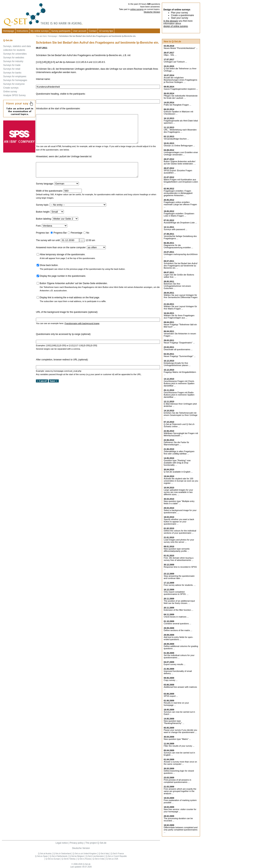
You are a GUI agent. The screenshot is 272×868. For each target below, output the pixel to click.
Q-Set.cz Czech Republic (116, 856)
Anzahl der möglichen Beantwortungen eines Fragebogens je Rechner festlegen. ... (180, 80)
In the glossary (171, 21)
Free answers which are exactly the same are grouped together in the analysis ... (180, 791)
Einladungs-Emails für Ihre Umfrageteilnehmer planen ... (177, 364)
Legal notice (62, 843)
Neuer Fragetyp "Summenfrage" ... (180, 356)
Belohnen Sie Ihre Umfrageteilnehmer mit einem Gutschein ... (177, 286)
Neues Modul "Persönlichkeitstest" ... (181, 48)
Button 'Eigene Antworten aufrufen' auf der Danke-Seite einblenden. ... (180, 163)
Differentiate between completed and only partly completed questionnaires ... (181, 830)
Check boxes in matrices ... (176, 617)
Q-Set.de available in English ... (178, 472)
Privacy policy (77, 843)
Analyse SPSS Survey (14, 95)
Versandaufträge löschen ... (176, 139)
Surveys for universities (15, 54)
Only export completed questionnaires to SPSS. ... (176, 593)
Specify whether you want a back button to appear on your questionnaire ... (179, 522)
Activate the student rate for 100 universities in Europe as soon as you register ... (181, 481)
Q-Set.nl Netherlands (58, 856)
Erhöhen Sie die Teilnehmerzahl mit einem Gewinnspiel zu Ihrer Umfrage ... (181, 415)
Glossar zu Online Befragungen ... (179, 146)
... (82, 249)
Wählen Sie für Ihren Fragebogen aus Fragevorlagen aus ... (179, 317)
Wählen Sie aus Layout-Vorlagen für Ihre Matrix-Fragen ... (180, 308)
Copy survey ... (171, 680)
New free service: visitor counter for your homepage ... (180, 810)
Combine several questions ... (177, 624)
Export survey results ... (175, 664)
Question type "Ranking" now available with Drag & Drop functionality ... (177, 463)
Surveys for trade (12, 65)
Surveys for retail (12, 69)
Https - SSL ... (170, 55)
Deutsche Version (152, 12)
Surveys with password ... (176, 229)
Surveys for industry (13, 61)
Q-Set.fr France (117, 854)
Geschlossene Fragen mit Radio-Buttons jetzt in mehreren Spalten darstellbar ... (179, 395)
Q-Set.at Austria (45, 854)
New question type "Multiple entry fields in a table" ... (179, 502)
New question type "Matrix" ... (177, 739)
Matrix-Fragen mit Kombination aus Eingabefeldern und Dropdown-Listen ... (181, 182)
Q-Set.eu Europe (53, 859)
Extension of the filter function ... (179, 610)
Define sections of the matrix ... (178, 630)
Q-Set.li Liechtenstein (95, 856)
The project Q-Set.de (96, 843)
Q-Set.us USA (112, 859)
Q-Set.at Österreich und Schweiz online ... (179, 425)
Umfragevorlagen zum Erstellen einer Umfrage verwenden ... (181, 153)
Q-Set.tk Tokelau (69, 859)
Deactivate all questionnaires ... (178, 349)
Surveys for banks (12, 73)
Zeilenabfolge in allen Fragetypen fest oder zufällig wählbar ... (179, 453)
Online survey (10, 92)
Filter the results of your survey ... (179, 746)
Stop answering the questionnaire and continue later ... (179, 577)
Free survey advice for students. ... (180, 585)
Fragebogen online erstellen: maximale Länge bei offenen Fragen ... (180, 204)
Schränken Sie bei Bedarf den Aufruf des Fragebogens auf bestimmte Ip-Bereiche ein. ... (181, 266)
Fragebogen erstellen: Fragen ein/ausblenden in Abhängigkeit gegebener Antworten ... (178, 193)
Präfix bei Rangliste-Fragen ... (178, 105)
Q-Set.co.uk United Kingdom (85, 854)
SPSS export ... (171, 696)
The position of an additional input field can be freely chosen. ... (179, 602)
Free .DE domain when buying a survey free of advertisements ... (179, 559)
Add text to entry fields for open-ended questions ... (178, 638)
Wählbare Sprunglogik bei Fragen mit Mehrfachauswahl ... (181, 434)
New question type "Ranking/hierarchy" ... (174, 722)
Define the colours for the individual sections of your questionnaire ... (180, 532)
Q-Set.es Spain (42, 856)
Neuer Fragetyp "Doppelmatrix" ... (179, 343)
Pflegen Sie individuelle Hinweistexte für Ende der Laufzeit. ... (181, 97)
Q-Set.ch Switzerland (62, 854)
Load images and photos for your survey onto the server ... (179, 541)
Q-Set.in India (99, 859)
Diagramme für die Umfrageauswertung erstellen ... (178, 246)
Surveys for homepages (15, 80)
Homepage (9, 31)
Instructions (22, 31)
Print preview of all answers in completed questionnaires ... (178, 781)
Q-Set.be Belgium (77, 856)
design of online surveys (176, 26)
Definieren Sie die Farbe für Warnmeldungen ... (177, 443)
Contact (93, 31)
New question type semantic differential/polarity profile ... (177, 550)
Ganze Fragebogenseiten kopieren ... (181, 89)
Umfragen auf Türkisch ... (175, 62)
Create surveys (11, 88)
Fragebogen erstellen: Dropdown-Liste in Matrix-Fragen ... (179, 215)
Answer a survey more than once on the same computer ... (180, 763)
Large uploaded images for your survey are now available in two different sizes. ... (178, 492)
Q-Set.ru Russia (84, 859)
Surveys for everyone (14, 84)
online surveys (137, 9)
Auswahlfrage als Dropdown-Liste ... (180, 223)
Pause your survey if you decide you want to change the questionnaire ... (180, 731)
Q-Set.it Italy (104, 854)
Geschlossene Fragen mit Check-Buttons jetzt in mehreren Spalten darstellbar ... (179, 383)
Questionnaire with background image (82, 332)
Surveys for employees (15, 76)
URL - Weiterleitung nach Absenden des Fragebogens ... (180, 131)
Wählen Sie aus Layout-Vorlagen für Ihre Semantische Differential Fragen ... (181, 297)
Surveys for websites (14, 58)
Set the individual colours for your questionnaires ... (179, 656)
